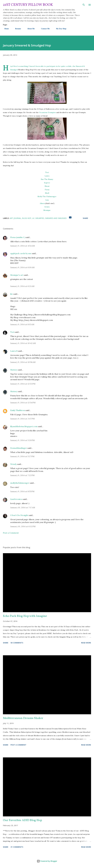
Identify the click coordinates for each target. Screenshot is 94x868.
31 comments (17, 847)
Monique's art (17, 275)
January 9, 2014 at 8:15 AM (22, 324)
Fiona (47, 190)
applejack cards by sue (21, 253)
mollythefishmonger (20, 483)
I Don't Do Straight (19, 515)
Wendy (13, 464)
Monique (47, 210)
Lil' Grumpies (38, 218)
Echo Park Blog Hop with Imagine (25, 616)
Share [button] (85, 218)
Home (5, 29)
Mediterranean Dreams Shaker (23, 718)
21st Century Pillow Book (28, 5)
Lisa (47, 200)
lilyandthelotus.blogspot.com (24, 426)
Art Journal (15, 218)
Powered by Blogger (47, 861)
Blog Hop (27, 218)
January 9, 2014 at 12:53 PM (23, 384)
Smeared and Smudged (56, 218)
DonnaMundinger (19, 448)
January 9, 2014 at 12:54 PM (23, 403)
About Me (29, 29)
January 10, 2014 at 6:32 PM (23, 526)
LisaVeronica (16, 499)
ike (12, 294)
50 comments (17, 643)
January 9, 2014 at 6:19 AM (22, 267)
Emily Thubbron (18, 410)
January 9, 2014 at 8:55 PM (22, 491)
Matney (14, 370)
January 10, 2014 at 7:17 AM (23, 507)
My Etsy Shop (60, 29)
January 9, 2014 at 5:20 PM (22, 440)
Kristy (47, 207)
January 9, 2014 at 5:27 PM (22, 456)
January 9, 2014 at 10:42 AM (23, 343)
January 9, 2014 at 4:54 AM (23, 246)
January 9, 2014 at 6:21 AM (22, 286)
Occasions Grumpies (47, 112)
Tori (47, 172)
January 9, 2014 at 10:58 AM (23, 362)
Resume (17, 29)
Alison (42, 203)
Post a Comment (11, 533)
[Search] (84, 4)
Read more (86, 643)
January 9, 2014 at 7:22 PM (22, 475)
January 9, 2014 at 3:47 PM (22, 419)
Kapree (47, 183)
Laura (47, 176)
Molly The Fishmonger (47, 196)
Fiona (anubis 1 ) (18, 237)
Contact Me (44, 29)
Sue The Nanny (47, 179)
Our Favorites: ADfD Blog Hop (22, 820)
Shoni (47, 186)
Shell (47, 193)
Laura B (14, 351)
